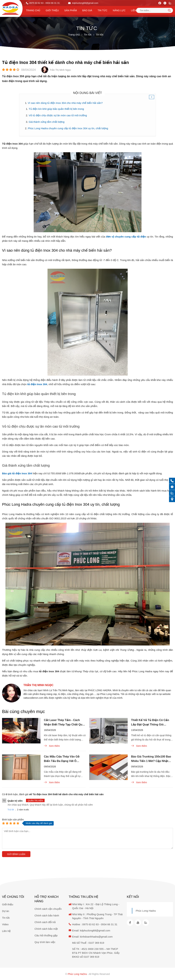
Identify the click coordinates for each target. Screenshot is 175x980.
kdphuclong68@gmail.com (83, 3)
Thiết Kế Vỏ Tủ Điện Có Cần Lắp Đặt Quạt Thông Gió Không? (150, 723)
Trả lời (11, 810)
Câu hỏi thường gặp (46, 935)
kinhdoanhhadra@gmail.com (96, 937)
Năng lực (119, 10)
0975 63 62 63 (36, 3)
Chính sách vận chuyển (48, 909)
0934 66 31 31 (109, 924)
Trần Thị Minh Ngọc (38, 685)
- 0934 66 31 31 (52, 3)
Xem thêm (52, 746)
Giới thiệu (52, 10)
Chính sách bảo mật (46, 929)
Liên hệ (136, 10)
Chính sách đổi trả (45, 922)
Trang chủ (33, 10)
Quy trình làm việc (45, 942)
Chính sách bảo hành (47, 915)
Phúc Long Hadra (146, 911)
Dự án (6, 911)
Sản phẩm (71, 10)
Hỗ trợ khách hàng (46, 899)
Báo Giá (87, 10)
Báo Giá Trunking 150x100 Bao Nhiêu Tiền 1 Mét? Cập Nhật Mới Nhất (151, 759)
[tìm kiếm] (169, 10)
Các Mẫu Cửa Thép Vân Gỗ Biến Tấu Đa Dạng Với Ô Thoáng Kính (62, 759)
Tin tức (102, 10)
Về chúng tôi (13, 897)
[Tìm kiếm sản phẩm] (155, 10)
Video (5, 924)
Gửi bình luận (16, 854)
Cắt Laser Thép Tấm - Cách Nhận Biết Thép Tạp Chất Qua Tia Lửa (64, 723)
